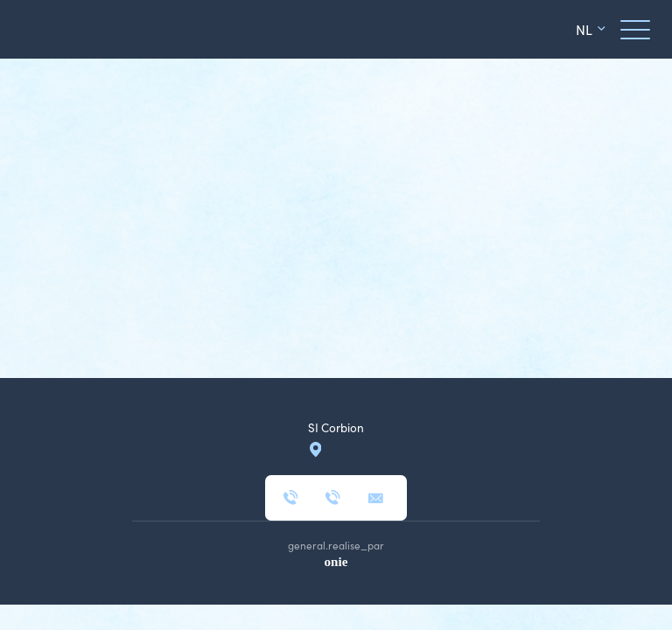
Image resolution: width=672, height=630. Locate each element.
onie (336, 562)
